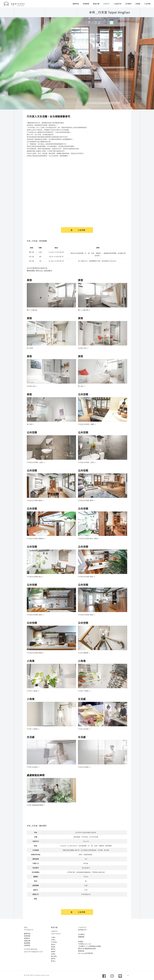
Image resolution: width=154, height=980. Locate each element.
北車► (53, 954)
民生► (53, 961)
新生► (53, 944)
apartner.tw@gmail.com (33, 951)
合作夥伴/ (82, 934)
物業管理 (27, 936)
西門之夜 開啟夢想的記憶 (87, 949)
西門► (53, 949)
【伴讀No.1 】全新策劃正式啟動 (89, 946)
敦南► (53, 951)
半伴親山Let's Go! (85, 944)
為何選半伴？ (83, 930)
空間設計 (27, 938)
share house (56, 934)
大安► (53, 940)
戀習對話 (81, 951)
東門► (53, 959)
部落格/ (81, 941)
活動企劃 (27, 941)
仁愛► (53, 937)
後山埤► (54, 956)
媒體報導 (81, 937)
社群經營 (27, 945)
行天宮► (54, 942)
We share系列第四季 (86, 953)
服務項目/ (27, 934)
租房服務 (27, 943)
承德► (53, 947)
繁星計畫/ (55, 927)
